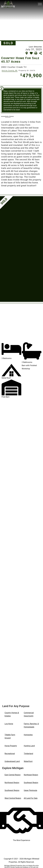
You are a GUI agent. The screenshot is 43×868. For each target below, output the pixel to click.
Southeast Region (31, 783)
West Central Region (13, 798)
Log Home (9, 724)
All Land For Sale (31, 798)
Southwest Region (12, 790)
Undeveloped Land (12, 761)
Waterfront (28, 761)
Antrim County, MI (10, 70)
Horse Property (11, 746)
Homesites (28, 735)
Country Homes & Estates (12, 714)
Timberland (28, 754)
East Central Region (13, 775)
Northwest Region (12, 783)
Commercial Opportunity (29, 714)
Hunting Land (29, 746)
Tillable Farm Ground (10, 736)
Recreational (10, 754)
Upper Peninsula (31, 790)
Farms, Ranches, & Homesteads (31, 725)
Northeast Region (31, 775)
